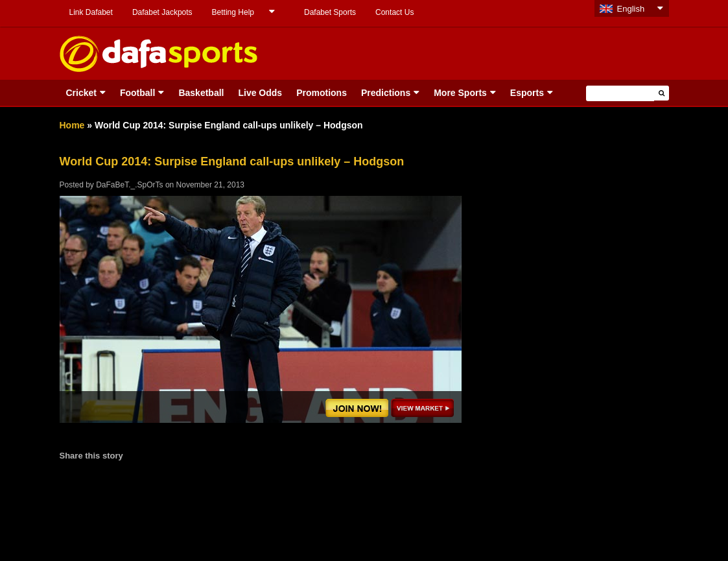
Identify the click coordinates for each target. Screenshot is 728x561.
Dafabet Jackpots (162, 12)
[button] (662, 93)
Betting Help (233, 12)
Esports (527, 93)
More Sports (460, 93)
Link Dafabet (91, 12)
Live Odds (260, 93)
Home (72, 125)
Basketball (201, 93)
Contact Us (394, 12)
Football (137, 93)
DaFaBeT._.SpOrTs (129, 185)
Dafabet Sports (330, 12)
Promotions (322, 93)
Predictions (386, 93)
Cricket (81, 93)
